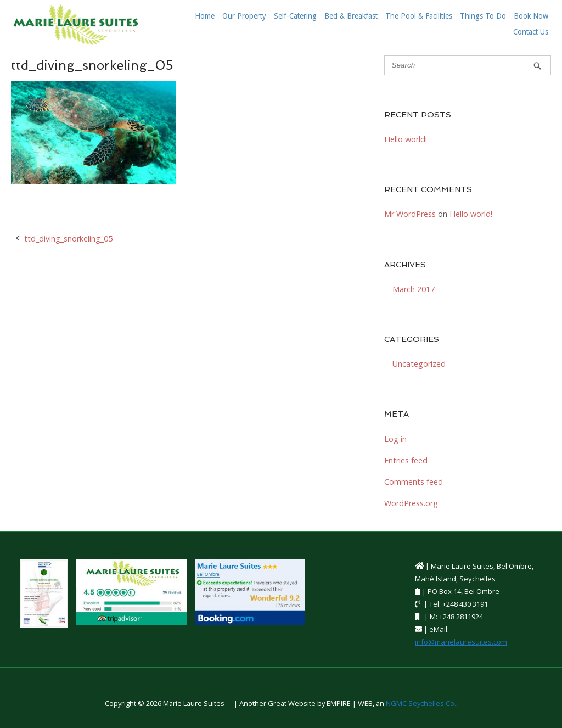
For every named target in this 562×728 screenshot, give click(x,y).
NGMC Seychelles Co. (421, 703)
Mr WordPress (410, 214)
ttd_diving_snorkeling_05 (68, 239)
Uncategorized (419, 364)
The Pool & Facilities (419, 16)
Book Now (531, 16)
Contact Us (531, 32)
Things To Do (483, 16)
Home (205, 16)
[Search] (537, 66)
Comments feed (414, 482)
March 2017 (414, 289)
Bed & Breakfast (351, 16)
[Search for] (468, 65)
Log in (395, 439)
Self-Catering (295, 16)
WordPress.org (411, 503)
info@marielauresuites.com (461, 642)
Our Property (244, 16)
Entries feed (406, 460)
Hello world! (406, 139)
